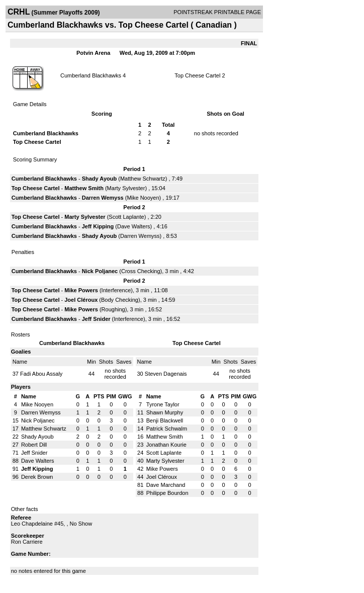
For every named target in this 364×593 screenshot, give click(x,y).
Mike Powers (81, 290)
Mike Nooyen (143, 198)
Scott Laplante (126, 217)
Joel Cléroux (81, 300)
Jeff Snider (96, 319)
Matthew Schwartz (143, 179)
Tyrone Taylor (163, 404)
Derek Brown (37, 477)
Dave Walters (134, 226)
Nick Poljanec (100, 271)
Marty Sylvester (126, 188)
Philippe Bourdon (167, 493)
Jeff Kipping (98, 226)
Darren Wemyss (103, 198)
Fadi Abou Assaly (41, 374)
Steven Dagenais (166, 374)
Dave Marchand (166, 485)
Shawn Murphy (165, 412)
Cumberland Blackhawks (91, 75)
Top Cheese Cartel (197, 75)
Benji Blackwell (165, 420)
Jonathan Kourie (166, 445)
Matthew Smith (84, 188)
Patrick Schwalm (167, 429)
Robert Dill (34, 445)
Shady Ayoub (99, 179)
